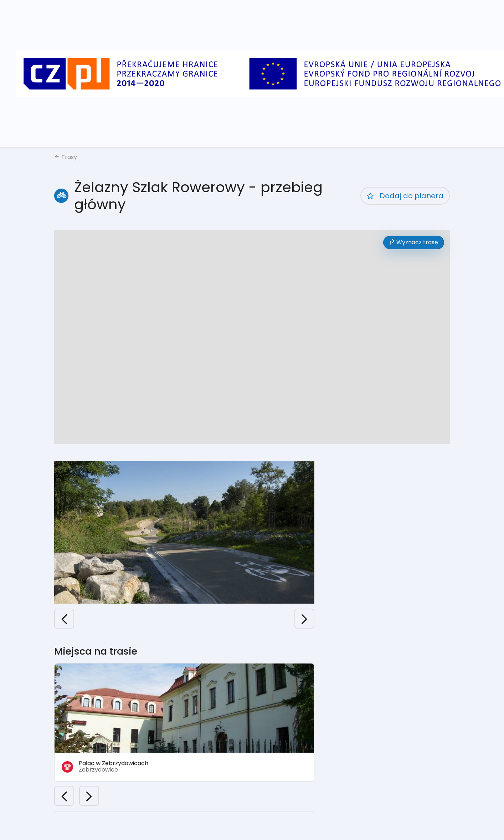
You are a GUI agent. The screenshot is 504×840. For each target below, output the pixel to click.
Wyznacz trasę (414, 242)
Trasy (66, 157)
